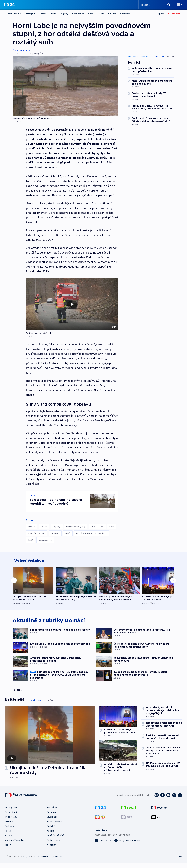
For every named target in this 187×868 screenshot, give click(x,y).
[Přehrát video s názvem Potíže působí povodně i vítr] (72, 304)
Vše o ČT (9, 847)
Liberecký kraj (97, 527)
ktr (24, 50)
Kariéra (50, 833)
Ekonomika (78, 14)
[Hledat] (169, 5)
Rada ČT (51, 828)
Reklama (51, 814)
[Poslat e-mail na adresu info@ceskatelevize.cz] (128, 842)
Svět (53, 14)
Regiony (64, 14)
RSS (181, 858)
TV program (11, 809)
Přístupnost (58, 858)
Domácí (43, 14)
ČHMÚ (68, 533)
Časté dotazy (53, 842)
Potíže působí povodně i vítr (40, 333)
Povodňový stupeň (37, 533)
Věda (102, 14)
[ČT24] (9, 5)
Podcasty (125, 14)
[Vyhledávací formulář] (156, 5)
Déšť (31, 540)
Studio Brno (53, 819)
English (27, 858)
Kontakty (51, 847)
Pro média (52, 809)
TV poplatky (11, 819)
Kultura (112, 14)
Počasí (92, 14)
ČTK (14, 50)
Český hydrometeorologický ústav (91, 533)
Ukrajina (31, 14)
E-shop (8, 837)
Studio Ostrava (54, 823)
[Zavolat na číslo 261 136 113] (103, 842)
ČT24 (20, 50)
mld (28, 50)
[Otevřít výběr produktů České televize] (180, 5)
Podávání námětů (56, 837)
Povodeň (55, 533)
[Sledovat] (174, 14)
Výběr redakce (45, 540)
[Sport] (161, 14)
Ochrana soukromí (41, 858)
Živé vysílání (11, 814)
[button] (72, 304)
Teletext (9, 823)
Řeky (112, 527)
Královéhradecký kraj (76, 527)
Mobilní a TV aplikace (15, 842)
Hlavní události (14, 14)
